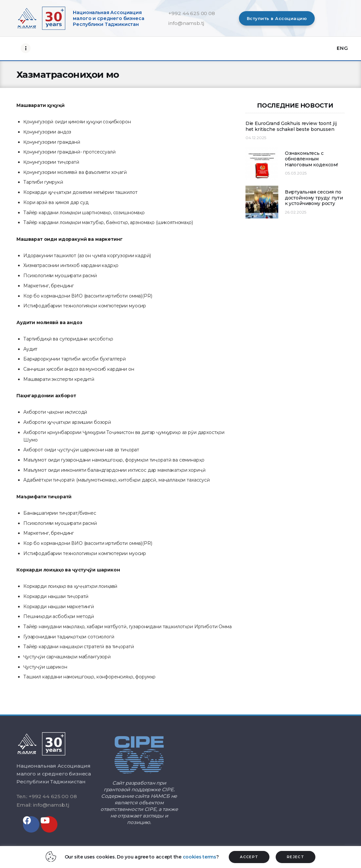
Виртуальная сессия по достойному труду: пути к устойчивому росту (314, 198)
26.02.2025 (296, 212)
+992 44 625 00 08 (191, 13)
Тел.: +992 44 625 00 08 (46, 796)
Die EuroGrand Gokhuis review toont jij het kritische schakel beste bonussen (291, 126)
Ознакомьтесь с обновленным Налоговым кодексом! (311, 159)
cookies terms (200, 857)
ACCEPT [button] (249, 857)
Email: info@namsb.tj (43, 805)
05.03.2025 (296, 173)
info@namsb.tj (186, 23)
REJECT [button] (296, 857)
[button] (277, 18)
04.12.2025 (256, 138)
